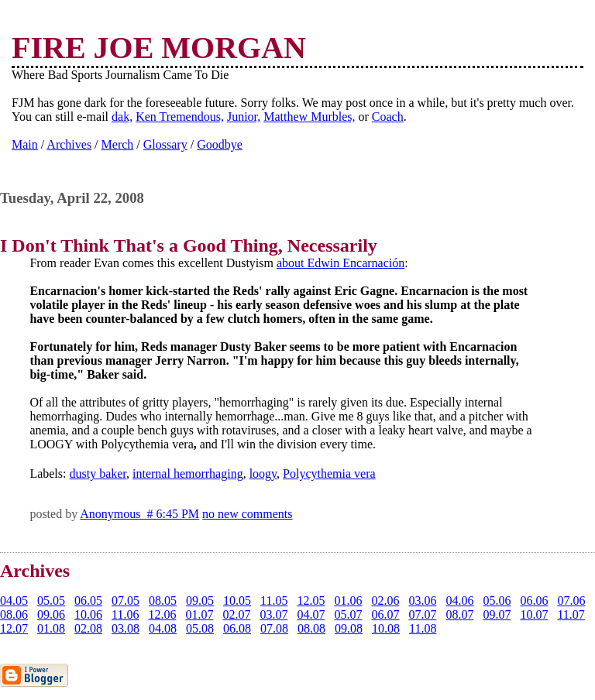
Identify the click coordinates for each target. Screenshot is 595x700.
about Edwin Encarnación (340, 263)
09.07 (497, 614)
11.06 (125, 614)
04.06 (459, 600)
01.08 (51, 628)
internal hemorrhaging (188, 474)
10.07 (534, 614)
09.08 (349, 628)
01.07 (199, 614)
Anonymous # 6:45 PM (139, 514)
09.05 (200, 600)
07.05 (126, 600)
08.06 (14, 614)
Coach (388, 117)
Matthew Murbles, (309, 117)
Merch (118, 144)
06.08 (237, 628)
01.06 (348, 600)
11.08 (423, 628)
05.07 (348, 614)
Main (25, 144)
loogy (263, 474)
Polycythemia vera (329, 474)
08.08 (311, 628)
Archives (69, 144)
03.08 (126, 628)
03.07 (273, 614)
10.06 (88, 614)
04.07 (311, 614)
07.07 (422, 614)
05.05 (51, 600)
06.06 (534, 600)
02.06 (385, 600)
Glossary (165, 144)
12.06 (162, 614)
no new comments (247, 514)
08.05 (163, 600)
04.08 (163, 628)
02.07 (236, 614)
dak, (122, 117)
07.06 (571, 600)
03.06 (422, 600)
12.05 (311, 600)
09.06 (51, 614)
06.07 (385, 614)
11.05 (274, 600)
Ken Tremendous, (180, 117)
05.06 (497, 600)
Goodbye (220, 144)
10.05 (237, 600)
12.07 (14, 628)
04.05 (14, 600)
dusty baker (98, 474)
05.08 (200, 628)
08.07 (459, 614)
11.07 (571, 614)
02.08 (88, 628)
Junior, (244, 117)
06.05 (88, 600)
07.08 (274, 628)
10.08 (386, 628)
